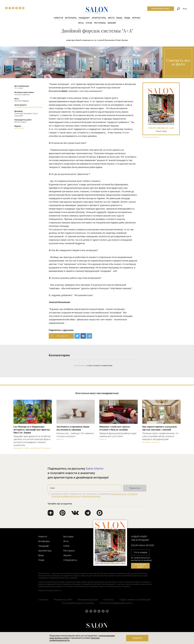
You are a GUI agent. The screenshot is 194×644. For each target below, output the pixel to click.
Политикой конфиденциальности (66, 496)
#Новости (60, 439)
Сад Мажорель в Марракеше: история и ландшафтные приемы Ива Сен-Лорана (32, 430)
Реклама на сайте (63, 600)
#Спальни (155, 442)
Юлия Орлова (37, 107)
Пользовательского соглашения (124, 494)
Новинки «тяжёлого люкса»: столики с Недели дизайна (115, 428)
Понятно (137, 638)
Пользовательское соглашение (78, 603)
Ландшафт (84, 18)
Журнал (136, 18)
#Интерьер (146, 442)
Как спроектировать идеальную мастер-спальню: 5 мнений (160, 428)
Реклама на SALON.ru (151, 137)
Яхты (81, 23)
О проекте (43, 600)
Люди (127, 18)
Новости (58, 18)
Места (111, 18)
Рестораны (100, 23)
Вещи (119, 18)
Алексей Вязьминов (22, 107)
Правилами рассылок (91, 496)
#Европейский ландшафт (41, 448)
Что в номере (140, 552)
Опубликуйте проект (161, 9)
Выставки (68, 537)
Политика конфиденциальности (116, 603)
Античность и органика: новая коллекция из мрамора (73, 428)
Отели (89, 23)
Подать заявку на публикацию (135, 600)
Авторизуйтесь (80, 366)
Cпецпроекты (70, 560)
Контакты (109, 600)
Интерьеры (71, 18)
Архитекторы (99, 18)
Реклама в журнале (88, 600)
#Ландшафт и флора (21, 448)
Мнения (112, 23)
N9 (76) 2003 (19, 128)
